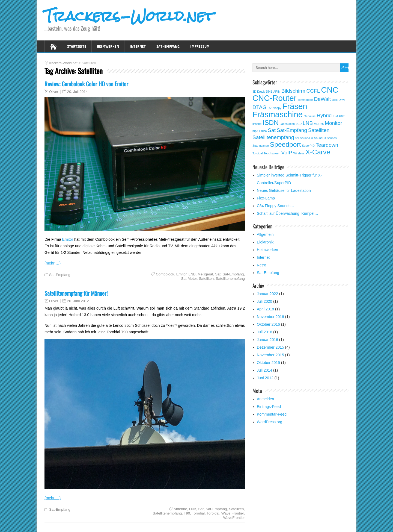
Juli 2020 (264, 301)
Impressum (200, 46)
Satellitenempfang (230, 279)
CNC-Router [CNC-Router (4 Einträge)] (274, 98)
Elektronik (265, 242)
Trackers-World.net (129, 16)
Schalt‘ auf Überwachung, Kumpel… (288, 213)
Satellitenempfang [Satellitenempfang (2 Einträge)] (273, 137)
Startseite (77, 46)
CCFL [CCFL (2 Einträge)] (313, 91)
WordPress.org (270, 422)
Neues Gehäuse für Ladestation (284, 190)
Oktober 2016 (268, 324)
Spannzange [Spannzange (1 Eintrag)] (261, 146)
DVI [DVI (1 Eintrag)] (270, 108)
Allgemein (265, 234)
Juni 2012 (265, 378)
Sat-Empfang (168, 46)
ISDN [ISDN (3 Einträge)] (271, 123)
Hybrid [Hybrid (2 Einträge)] (324, 115)
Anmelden (265, 399)
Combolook (165, 274)
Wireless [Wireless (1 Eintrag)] (299, 153)
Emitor (68, 239)
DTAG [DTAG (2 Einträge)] (260, 107)
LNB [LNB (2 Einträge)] (308, 123)
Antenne (180, 509)
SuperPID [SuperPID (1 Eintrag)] (308, 146)
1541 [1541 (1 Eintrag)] (269, 92)
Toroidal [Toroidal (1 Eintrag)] (257, 153)
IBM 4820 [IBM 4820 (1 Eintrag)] (339, 116)
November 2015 (270, 355)
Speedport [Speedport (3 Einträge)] (285, 144)
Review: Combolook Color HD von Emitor (86, 84)
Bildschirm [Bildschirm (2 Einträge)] (293, 91)
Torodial (198, 513)
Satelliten (206, 279)
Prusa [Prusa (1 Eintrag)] (263, 131)
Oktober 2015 (268, 363)
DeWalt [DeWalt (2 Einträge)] (322, 99)
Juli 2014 (264, 370)
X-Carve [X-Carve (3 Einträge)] (318, 152)
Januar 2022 (267, 294)
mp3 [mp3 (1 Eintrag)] (255, 131)
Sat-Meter (189, 279)
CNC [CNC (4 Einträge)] (330, 90)
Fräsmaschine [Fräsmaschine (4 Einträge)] (278, 114)
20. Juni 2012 (78, 301)
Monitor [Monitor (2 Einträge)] (334, 123)
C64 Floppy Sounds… (276, 206)
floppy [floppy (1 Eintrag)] (277, 108)
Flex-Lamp (266, 198)
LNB (192, 274)
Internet (138, 46)
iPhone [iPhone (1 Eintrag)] (257, 124)
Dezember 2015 (270, 347)
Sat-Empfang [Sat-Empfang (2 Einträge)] (292, 130)
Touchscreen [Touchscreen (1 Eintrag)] (272, 153)
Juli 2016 (264, 332)
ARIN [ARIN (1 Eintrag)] (277, 92)
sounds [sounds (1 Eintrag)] (332, 138)
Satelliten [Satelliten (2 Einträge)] (319, 130)
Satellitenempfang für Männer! (76, 293)
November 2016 (270, 317)
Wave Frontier (233, 513)
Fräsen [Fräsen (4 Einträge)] (295, 106)
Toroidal (213, 513)
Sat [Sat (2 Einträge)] (272, 130)
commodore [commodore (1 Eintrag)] (305, 100)
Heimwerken (108, 46)
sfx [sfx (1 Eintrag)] (297, 138)
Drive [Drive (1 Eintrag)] (342, 100)
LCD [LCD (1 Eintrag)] (299, 124)
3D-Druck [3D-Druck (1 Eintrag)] (259, 92)
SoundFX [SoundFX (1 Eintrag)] (320, 138)
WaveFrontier (234, 518)
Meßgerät (205, 274)
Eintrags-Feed (269, 407)
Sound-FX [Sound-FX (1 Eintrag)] (306, 138)
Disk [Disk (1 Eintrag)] (335, 100)
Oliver (54, 92)
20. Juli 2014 (77, 92)
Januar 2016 (267, 340)
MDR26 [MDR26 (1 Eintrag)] (319, 124)
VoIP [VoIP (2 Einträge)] (287, 153)
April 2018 (265, 309)
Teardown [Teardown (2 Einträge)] (327, 145)
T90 (187, 513)
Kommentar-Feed (272, 414)
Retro (261, 265)
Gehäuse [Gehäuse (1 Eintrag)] (310, 116)
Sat (218, 274)
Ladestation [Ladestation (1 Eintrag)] (287, 124)
